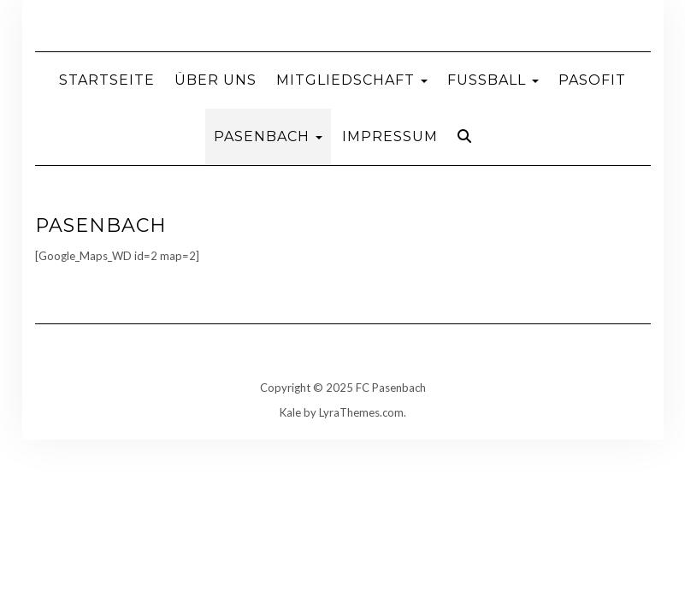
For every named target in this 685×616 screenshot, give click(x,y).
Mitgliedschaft (352, 80)
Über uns (216, 80)
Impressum (390, 136)
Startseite (107, 80)
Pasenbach (268, 136)
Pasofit (592, 80)
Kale (290, 412)
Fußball (493, 80)
